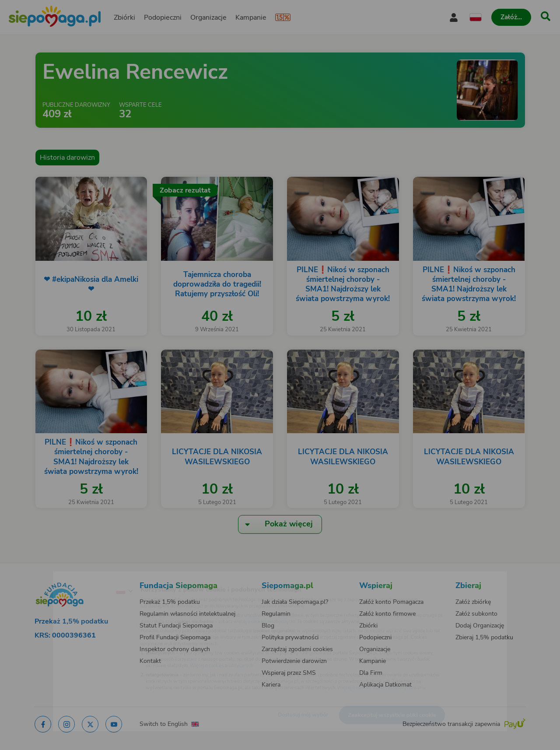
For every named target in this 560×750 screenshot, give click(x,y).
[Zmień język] (88, 577)
